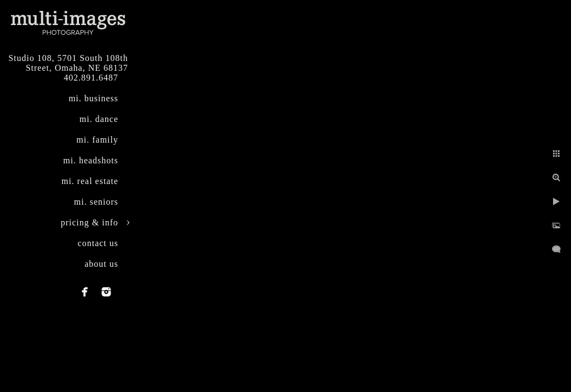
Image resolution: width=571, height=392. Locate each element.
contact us (98, 243)
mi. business (93, 98)
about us (101, 264)
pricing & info (89, 222)
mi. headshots (91, 160)
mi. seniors (96, 202)
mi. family (97, 140)
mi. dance (99, 119)
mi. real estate (90, 181)
